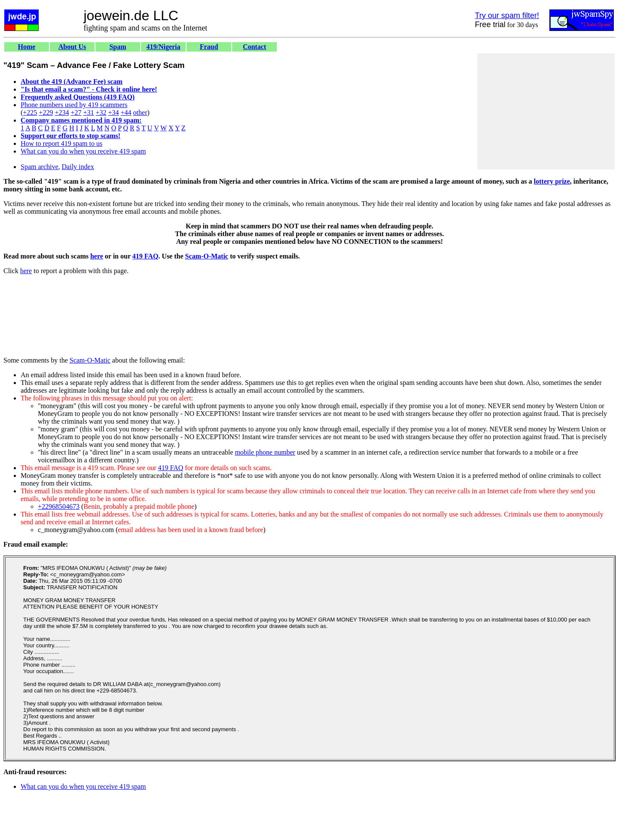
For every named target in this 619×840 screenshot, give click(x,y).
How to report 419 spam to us (61, 143)
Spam (118, 47)
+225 (30, 112)
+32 (101, 112)
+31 (88, 112)
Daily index (78, 167)
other (140, 112)
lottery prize (552, 181)
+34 (114, 112)
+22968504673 (59, 506)
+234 (62, 112)
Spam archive (40, 167)
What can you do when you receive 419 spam (83, 151)
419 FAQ (146, 256)
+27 (76, 112)
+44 (126, 112)
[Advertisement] (546, 111)
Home (27, 47)
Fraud (209, 47)
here (97, 256)
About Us (72, 47)
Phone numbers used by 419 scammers (74, 105)
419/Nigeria (163, 47)
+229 (46, 112)
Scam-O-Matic (207, 256)
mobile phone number (265, 452)
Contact (254, 47)
